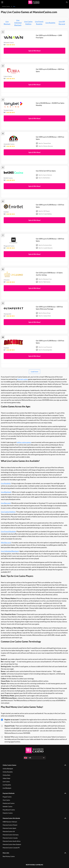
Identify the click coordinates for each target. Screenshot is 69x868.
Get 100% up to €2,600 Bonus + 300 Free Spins (50, 70)
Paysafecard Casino (9, 810)
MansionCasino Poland (10, 825)
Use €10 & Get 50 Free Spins (46, 171)
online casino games (24, 442)
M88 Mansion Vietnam (10, 822)
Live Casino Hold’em (8, 512)
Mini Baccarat (6, 543)
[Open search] (67, 2)
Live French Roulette (8, 531)
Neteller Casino (8, 806)
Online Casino (6, 6)
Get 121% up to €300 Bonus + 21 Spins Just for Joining (49, 274)
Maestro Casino (8, 813)
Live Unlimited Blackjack (18, 23)
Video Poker (7, 778)
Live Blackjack (6, 492)
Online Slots (6, 775)
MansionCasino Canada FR (11, 848)
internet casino (22, 379)
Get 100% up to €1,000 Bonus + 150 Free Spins (50, 206)
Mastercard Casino (9, 803)
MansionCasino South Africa (12, 841)
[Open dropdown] (35, 758)
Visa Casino (6, 800)
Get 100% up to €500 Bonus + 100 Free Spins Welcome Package (49, 308)
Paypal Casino (7, 797)
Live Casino (6, 782)
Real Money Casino (9, 856)
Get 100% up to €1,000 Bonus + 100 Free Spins (50, 138)
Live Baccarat (6, 503)
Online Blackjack (8, 769)
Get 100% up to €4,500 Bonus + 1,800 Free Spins (49, 36)
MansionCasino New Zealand (12, 844)
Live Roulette (50, 23)
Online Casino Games (9, 765)
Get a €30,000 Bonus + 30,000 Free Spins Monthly (50, 104)
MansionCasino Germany (11, 835)
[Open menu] (2, 2)
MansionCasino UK (9, 831)
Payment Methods (9, 793)
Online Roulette (8, 772)
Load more (35, 372)
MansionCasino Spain (9, 828)
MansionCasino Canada (10, 838)
